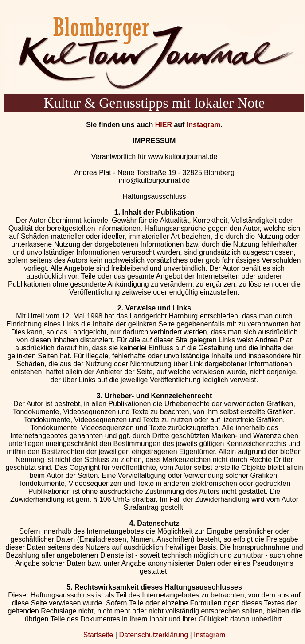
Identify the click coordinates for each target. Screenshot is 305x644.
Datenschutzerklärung (153, 635)
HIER (164, 125)
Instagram (203, 125)
